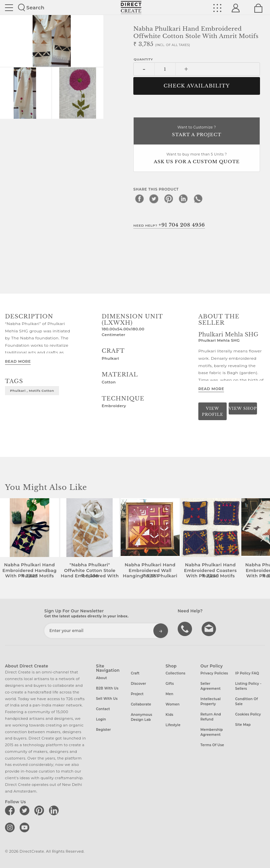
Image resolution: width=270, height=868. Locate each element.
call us (186, 628)
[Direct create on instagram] (11, 827)
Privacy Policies (214, 673)
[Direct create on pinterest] (40, 810)
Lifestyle (173, 725)
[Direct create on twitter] (26, 810)
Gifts (170, 684)
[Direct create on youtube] (26, 827)
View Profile (213, 411)
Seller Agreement (210, 686)
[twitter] (154, 199)
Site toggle (9, 8)
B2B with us (107, 688)
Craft (135, 673)
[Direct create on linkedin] (55, 810)
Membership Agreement (212, 732)
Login (101, 719)
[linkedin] (183, 199)
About (101, 678)
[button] (262, 538)
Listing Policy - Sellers (248, 686)
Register (103, 730)
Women (173, 704)
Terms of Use (212, 745)
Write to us (210, 628)
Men (169, 694)
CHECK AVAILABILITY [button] (197, 86)
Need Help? (169, 225)
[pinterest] (169, 199)
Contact (103, 709)
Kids (169, 715)
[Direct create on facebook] (11, 810)
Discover (138, 684)
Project (137, 694)
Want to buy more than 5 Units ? (197, 159)
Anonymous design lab (141, 717)
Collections (175, 673)
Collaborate (141, 704)
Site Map (243, 725)
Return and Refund (211, 717)
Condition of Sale (247, 701)
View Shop (243, 408)
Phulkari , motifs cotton (32, 390)
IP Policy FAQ (247, 673)
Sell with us (107, 699)
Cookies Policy (248, 714)
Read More (18, 361)
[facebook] (139, 199)
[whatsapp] (198, 199)
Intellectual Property (210, 701)
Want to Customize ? (197, 132)
